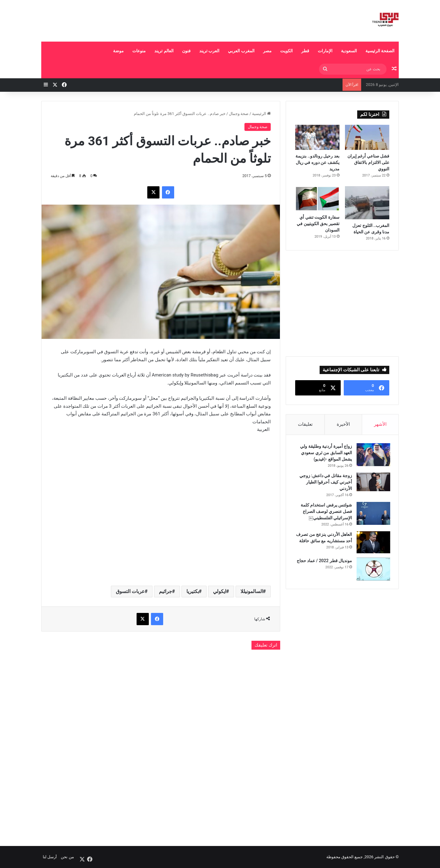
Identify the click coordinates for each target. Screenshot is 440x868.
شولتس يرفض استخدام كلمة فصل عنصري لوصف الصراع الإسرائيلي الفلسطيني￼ (325, 512)
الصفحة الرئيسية (380, 51)
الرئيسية (261, 114)
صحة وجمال (239, 114)
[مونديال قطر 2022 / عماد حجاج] (372, 570)
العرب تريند (209, 51)
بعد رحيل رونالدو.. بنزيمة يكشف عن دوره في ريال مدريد (317, 162)
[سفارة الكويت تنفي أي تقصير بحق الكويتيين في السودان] (317, 199)
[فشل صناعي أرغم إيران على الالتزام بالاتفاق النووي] (367, 137)
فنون (186, 51)
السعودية (349, 51)
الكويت (286, 51)
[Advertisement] (159, 20)
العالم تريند (164, 51)
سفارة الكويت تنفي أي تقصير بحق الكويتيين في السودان (318, 224)
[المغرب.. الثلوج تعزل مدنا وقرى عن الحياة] (367, 203)
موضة (118, 51)
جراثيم (165, 591)
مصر (267, 51)
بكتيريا (193, 591)
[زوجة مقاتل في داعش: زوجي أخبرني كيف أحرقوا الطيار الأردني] (372, 483)
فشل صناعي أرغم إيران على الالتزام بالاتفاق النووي (368, 162)
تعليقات (305, 424)
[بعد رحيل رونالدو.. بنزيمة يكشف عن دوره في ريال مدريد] (317, 137)
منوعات (139, 51)
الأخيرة (343, 424)
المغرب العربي (241, 51)
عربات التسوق (130, 591)
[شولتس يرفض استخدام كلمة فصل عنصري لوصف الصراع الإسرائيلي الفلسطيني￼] (372, 514)
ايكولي (220, 591)
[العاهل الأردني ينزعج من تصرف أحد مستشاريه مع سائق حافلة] (372, 543)
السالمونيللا (252, 591)
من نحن (67, 857)
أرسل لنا (50, 857)
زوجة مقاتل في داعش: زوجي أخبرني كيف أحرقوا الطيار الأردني (325, 483)
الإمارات (325, 51)
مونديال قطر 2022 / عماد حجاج (323, 562)
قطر (305, 51)
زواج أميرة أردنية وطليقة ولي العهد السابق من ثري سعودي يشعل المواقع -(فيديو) (325, 454)
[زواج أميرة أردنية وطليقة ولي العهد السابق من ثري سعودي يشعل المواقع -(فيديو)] (372, 456)
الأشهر (380, 424)
